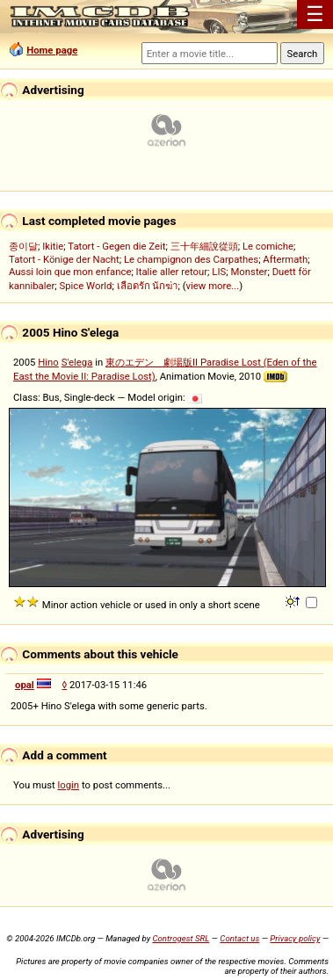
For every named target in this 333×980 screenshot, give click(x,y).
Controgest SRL (181, 938)
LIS (219, 272)
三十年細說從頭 (204, 246)
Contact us (239, 938)
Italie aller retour (172, 272)
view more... (213, 286)
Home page (52, 50)
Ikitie (53, 246)
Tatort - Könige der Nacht (64, 259)
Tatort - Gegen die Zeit (116, 246)
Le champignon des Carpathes (191, 259)
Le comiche (268, 246)
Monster (249, 272)
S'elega (77, 362)
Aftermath (285, 259)
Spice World (86, 286)
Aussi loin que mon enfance (70, 272)
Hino (48, 362)
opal (25, 685)
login (69, 785)
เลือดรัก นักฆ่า (148, 286)
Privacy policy (295, 938)
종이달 (23, 246)
